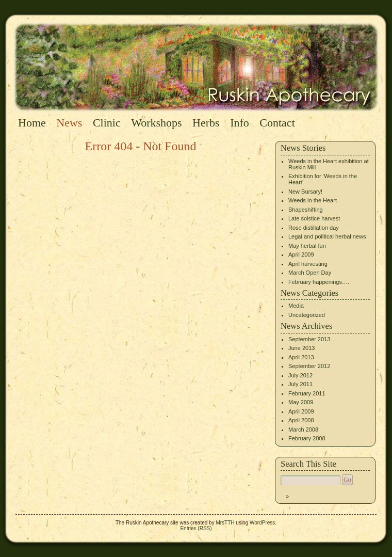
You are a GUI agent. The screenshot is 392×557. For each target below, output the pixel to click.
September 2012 (309, 366)
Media (296, 306)
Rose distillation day (314, 228)
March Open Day (310, 273)
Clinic (107, 123)
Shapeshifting (306, 210)
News (69, 123)
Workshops (156, 123)
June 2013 (301, 348)
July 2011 (300, 384)
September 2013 (309, 339)
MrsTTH (225, 523)
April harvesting (308, 264)
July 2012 (300, 375)
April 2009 (301, 254)
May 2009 (301, 402)
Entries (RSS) (196, 528)
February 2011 (307, 393)
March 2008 (303, 429)
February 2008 (307, 438)
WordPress (262, 523)
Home (32, 123)
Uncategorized (307, 315)
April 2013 (301, 357)
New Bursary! (305, 192)
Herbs (206, 123)
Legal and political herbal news (327, 236)
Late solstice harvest (314, 218)
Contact (277, 123)
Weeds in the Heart (313, 200)
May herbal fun (307, 246)
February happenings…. (319, 282)
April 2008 (301, 420)
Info (240, 123)
